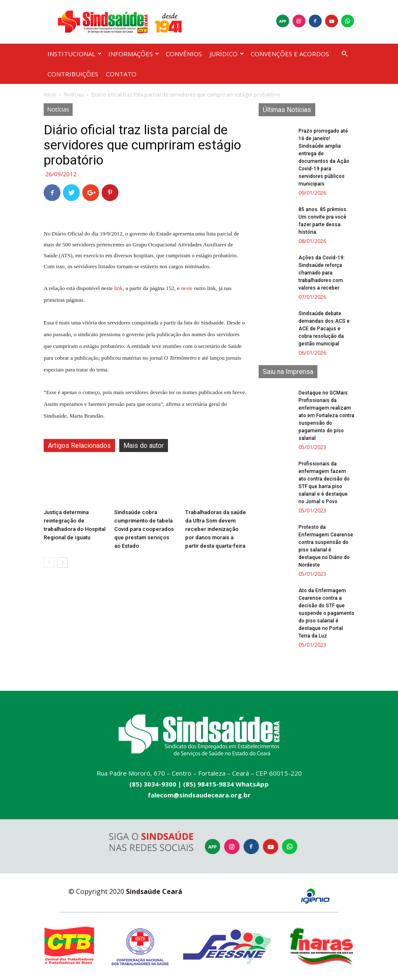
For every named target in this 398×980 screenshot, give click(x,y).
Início (50, 95)
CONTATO (121, 74)
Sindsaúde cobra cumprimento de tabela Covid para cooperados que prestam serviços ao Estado (144, 529)
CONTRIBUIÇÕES (73, 74)
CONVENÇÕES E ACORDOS (290, 54)
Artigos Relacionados (79, 446)
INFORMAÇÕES (134, 54)
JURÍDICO (227, 54)
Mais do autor (144, 446)
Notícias (74, 95)
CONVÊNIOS (184, 54)
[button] (344, 54)
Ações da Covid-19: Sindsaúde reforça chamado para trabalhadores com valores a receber (322, 273)
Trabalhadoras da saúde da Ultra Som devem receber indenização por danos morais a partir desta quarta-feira (216, 529)
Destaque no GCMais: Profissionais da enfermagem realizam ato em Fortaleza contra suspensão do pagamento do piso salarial (326, 416)
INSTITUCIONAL (75, 54)
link (119, 288)
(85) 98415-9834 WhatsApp (226, 784)
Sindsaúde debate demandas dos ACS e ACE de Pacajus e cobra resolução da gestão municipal (324, 329)
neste (187, 288)
